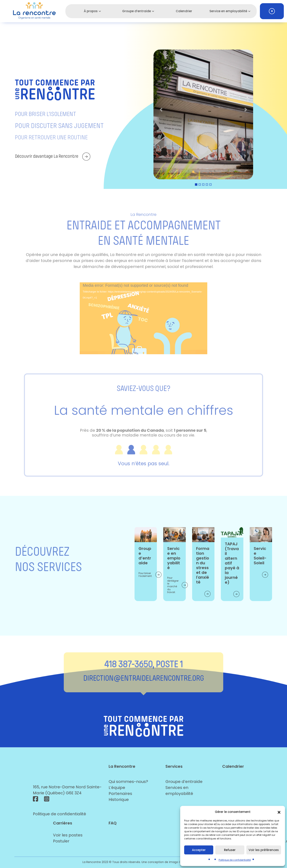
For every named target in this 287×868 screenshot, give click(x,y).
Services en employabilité (179, 791)
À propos (91, 11)
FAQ (113, 823)
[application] (143, 318)
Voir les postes (68, 835)
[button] (279, 812)
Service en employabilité (228, 11)
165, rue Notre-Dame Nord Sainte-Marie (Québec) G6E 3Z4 (67, 790)
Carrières (63, 823)
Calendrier (184, 11)
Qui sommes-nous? (128, 782)
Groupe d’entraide (137, 11)
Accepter (199, 850)
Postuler (61, 841)
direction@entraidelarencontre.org (144, 678)
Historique (119, 800)
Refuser (230, 850)
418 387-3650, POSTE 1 (143, 664)
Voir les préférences (264, 850)
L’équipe (117, 788)
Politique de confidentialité (235, 860)
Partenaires (120, 794)
